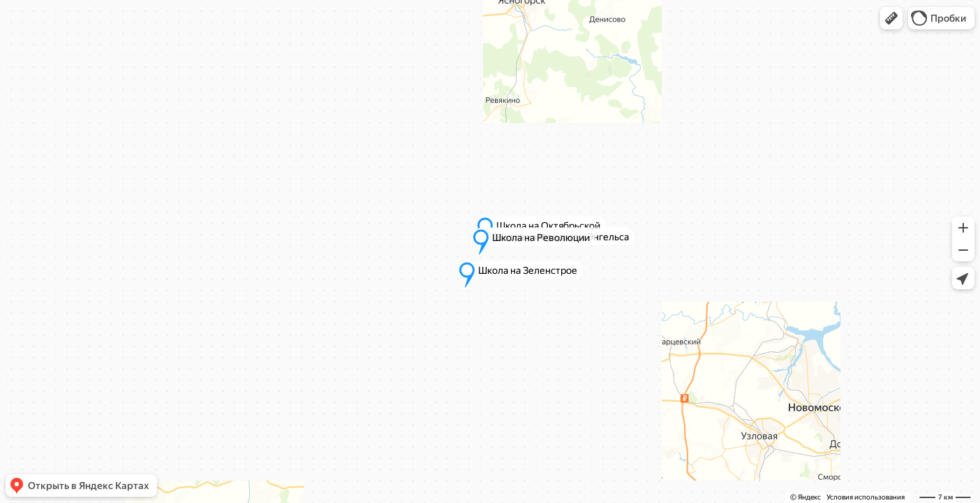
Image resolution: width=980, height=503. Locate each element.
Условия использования (866, 497)
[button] (891, 18)
